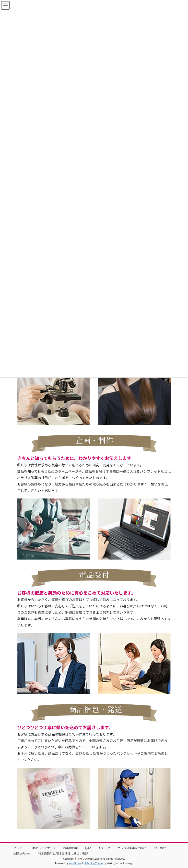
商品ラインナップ (44, 848)
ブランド (19, 848)
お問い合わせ (22, 853)
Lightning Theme (94, 863)
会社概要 (160, 848)
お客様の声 (70, 848)
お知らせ (104, 848)
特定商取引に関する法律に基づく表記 (63, 853)
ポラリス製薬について (132, 848)
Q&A (88, 848)
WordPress (75, 863)
